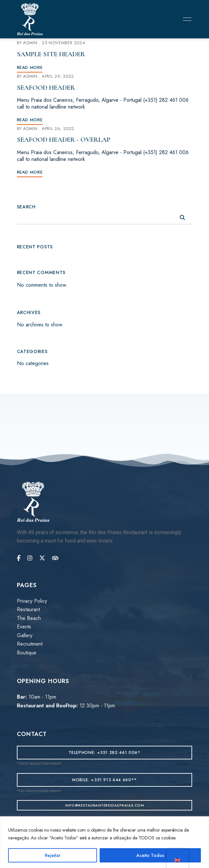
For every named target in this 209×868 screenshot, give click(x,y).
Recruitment (30, 644)
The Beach (29, 618)
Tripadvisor (55, 558)
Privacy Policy (32, 601)
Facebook (19, 558)
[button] (105, 753)
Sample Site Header (51, 54)
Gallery (25, 635)
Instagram (30, 558)
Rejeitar (53, 855)
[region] (104, 842)
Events (24, 627)
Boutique (27, 653)
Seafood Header (46, 88)
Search (26, 207)
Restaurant (28, 609)
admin (30, 43)
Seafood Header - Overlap (64, 140)
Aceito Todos (150, 855)
